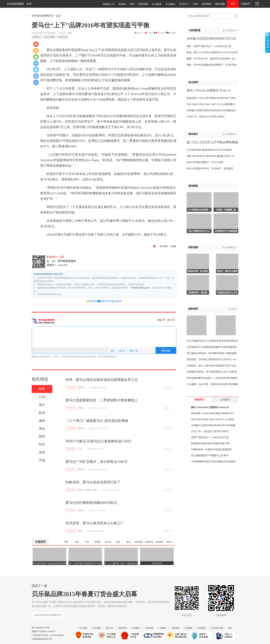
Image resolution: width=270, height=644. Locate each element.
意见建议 (202, 628)
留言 (230, 628)
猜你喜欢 (193, 134)
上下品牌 (59, 89)
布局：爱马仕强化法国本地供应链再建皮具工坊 (102, 380)
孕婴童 (97, 542)
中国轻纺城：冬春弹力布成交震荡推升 (211, 449)
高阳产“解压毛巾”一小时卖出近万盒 (212, 46)
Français (162, 33)
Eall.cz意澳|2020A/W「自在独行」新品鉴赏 (210, 168)
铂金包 (88, 490)
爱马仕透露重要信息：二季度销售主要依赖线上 (102, 400)
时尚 (42, 444)
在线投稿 (117, 301)
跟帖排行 (200, 399)
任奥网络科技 (38, 639)
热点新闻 (193, 82)
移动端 (122, 4)
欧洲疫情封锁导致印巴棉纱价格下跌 (210, 443)
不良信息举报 (217, 628)
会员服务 (157, 4)
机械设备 (149, 542)
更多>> (170, 542)
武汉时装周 (157, 563)
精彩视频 (193, 247)
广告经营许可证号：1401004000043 (48, 635)
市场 (42, 460)
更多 (36, 82)
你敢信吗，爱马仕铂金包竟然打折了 (93, 482)
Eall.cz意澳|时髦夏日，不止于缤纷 (205, 162)
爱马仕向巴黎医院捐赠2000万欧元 (91, 503)
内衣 (87, 542)
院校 (118, 542)
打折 (95, 490)
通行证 (122, 351)
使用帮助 (206, 4)
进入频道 (232, 309)
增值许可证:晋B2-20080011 (44, 631)
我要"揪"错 (105, 301)
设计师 (108, 542)
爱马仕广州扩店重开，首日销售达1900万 (96, 462)
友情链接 (175, 628)
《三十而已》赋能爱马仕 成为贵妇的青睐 (97, 421)
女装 (77, 542)
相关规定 (112, 357)
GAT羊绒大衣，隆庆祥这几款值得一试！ (215, 59)
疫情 (80, 531)
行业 (42, 397)
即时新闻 (71, 408)
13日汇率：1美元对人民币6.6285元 (206, 117)
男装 (66, 542)
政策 (42, 452)
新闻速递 (71, 449)
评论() (62, 33)
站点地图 (96, 628)
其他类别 (159, 542)
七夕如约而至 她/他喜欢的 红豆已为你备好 (209, 150)
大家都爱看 (194, 30)
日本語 (150, 33)
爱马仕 (37, 37)
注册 (112, 351)
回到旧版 (143, 4)
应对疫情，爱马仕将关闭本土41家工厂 (95, 523)
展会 (42, 429)
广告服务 (162, 628)
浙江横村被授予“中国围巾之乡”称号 (210, 455)
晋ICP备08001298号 (41, 628)
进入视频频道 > (230, 247)
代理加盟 (149, 628)
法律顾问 (136, 628)
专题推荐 (40, 542)
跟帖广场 (134, 351)
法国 (79, 69)
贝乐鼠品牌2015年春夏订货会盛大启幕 (84, 594)
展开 (268, 43)
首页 (132, 4)
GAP (80, 449)
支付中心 (184, 4)
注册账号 (245, 4)
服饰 (42, 421)
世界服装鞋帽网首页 (43, 16)
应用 (30, 4)
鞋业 (42, 413)
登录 (233, 4)
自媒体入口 (108, 4)
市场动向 (71, 469)
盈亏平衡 (63, 37)
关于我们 (83, 628)
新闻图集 (193, 186)
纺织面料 (139, 542)
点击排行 (225, 399)
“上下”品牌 (49, 37)
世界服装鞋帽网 (15, 4)
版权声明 (93, 301)
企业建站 (170, 4)
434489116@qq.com (140, 288)
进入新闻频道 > (230, 30)
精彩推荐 (193, 309)
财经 (42, 437)
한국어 (140, 33)
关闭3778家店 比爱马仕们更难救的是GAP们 (99, 441)
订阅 (195, 4)
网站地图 (220, 4)
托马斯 (112, 75)
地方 (42, 405)
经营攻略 (71, 387)
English (173, 33)
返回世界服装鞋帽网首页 (48, 615)
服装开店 (71, 531)
